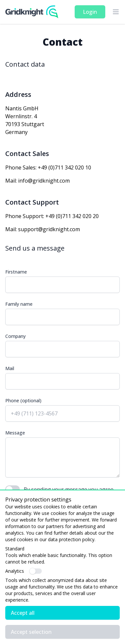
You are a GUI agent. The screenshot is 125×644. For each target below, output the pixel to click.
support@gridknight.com (49, 229)
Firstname (16, 272)
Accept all (23, 613)
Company (15, 336)
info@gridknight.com (44, 181)
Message (15, 433)
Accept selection (31, 632)
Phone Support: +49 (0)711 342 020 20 (52, 216)
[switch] (36, 571)
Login (90, 12)
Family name (19, 304)
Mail (10, 368)
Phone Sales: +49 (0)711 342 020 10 (48, 167)
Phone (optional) (23, 400)
